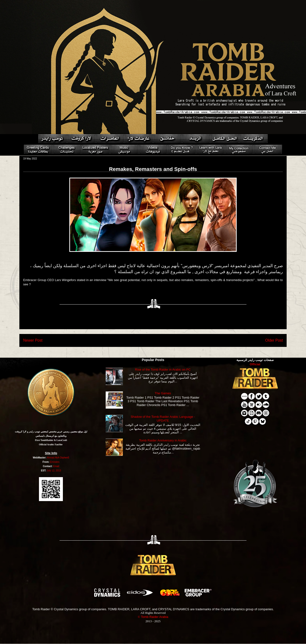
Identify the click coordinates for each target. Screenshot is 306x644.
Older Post (274, 340)
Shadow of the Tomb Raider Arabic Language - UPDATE (163, 419)
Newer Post (33, 340)
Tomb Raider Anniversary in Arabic (163, 440)
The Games (163, 393)
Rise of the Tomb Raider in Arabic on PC (163, 370)
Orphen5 (64, 458)
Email (56, 466)
